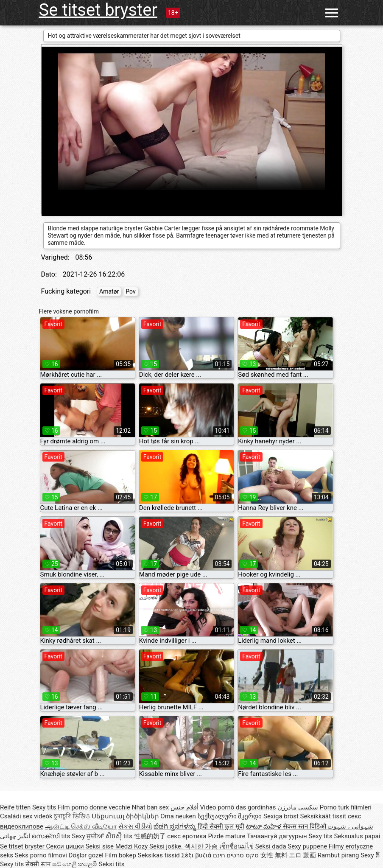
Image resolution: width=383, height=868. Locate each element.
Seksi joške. (167, 846)
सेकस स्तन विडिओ (305, 826)
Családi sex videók (26, 816)
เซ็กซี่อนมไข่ (237, 846)
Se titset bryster (98, 10)
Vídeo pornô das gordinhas (238, 807)
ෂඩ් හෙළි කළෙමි (75, 864)
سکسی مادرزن (298, 807)
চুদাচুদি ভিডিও (72, 816)
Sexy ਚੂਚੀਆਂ (89, 836)
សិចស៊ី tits (120, 836)
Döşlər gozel (87, 855)
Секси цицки (66, 846)
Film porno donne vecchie (94, 807)
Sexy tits (45, 807)
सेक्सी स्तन (39, 864)
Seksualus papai (357, 836)
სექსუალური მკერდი (231, 816)
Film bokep (121, 855)
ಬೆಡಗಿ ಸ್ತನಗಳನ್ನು (175, 826)
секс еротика (187, 836)
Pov (130, 291)
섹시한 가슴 (202, 846)
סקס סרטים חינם (236, 855)
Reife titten (15, 807)
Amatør (109, 291)
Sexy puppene (308, 846)
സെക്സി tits (52, 836)
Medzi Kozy (132, 846)
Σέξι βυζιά (197, 855)
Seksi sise (100, 846)
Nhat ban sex (150, 807)
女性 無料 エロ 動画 (288, 855)
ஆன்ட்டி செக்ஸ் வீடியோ (81, 826)
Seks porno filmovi (41, 855)
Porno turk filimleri (346, 807)
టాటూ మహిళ (264, 826)
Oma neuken (178, 816)
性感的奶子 (151, 836)
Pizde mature (226, 836)
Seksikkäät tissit (324, 816)
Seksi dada (272, 846)
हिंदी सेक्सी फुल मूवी (221, 826)
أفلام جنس (185, 807)
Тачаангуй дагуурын (278, 836)
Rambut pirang (339, 855)
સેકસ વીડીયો (135, 826)
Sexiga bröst (282, 816)
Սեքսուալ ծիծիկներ (126, 816)
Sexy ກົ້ (370, 855)
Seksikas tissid (160, 855)
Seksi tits (112, 864)
